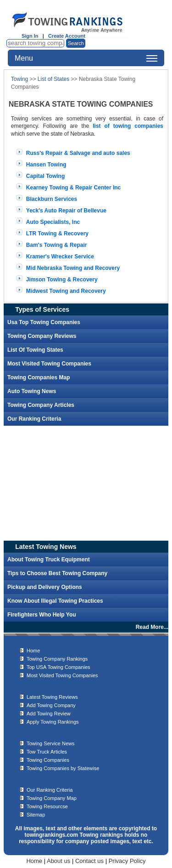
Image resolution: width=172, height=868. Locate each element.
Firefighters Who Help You (42, 615)
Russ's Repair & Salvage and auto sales (78, 153)
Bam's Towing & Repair (57, 245)
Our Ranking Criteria (34, 419)
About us (58, 861)
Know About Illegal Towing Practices (55, 601)
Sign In (30, 36)
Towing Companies (48, 760)
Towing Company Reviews (42, 336)
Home (33, 651)
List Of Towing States (35, 350)
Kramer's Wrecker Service (60, 257)
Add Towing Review (49, 714)
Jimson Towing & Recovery (62, 280)
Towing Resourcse (47, 806)
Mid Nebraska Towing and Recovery (73, 268)
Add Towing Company (51, 705)
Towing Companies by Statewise (63, 768)
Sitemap (36, 815)
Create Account (67, 36)
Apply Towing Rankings (53, 722)
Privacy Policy (127, 861)
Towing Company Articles (41, 405)
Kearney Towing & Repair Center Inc (74, 188)
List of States (53, 79)
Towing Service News (51, 743)
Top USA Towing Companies (58, 667)
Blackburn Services (52, 199)
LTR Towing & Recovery (57, 234)
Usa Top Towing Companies (44, 322)
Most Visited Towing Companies (49, 364)
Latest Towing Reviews (52, 697)
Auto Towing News (32, 391)
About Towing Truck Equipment (49, 560)
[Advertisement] (86, 483)
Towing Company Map (52, 798)
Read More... (152, 627)
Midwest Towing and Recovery (66, 291)
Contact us (89, 861)
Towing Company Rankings (57, 659)
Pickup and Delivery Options (45, 587)
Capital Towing (45, 176)
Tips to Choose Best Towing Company (57, 573)
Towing (19, 79)
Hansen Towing (46, 165)
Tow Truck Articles (47, 752)
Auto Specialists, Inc (53, 222)
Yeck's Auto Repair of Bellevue (66, 211)
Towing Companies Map (39, 377)
